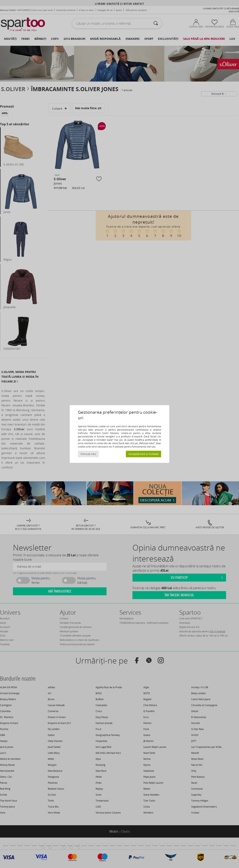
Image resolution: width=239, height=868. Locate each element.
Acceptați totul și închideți (143, 454)
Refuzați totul (88, 454)
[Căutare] (156, 23)
